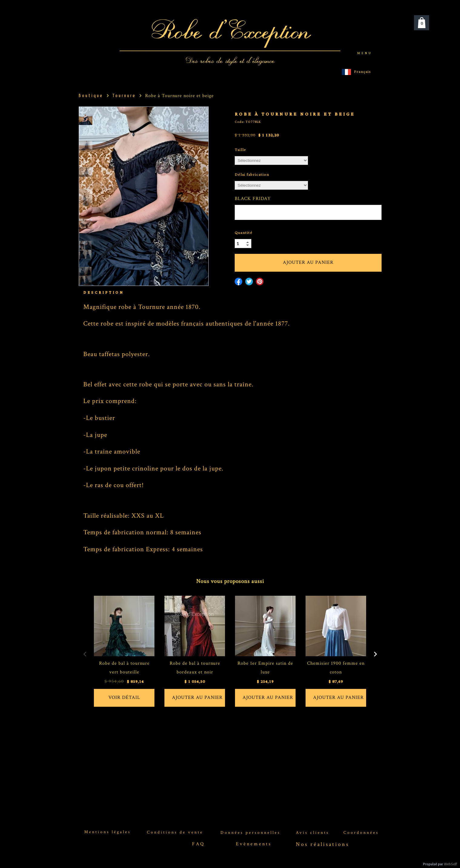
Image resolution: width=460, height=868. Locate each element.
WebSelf (450, 864)
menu (365, 53)
